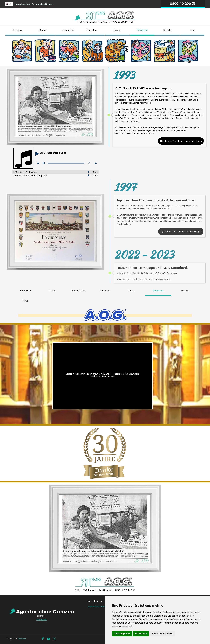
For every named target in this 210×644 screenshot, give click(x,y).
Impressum (41, 620)
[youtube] (49, 639)
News (192, 30)
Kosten (117, 30)
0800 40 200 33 (183, 4)
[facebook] (43, 639)
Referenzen (142, 30)
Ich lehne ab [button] (141, 634)
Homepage (18, 30)
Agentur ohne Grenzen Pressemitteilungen (182, 231)
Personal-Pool (68, 30)
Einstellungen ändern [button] (162, 634)
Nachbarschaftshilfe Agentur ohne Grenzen (181, 141)
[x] (54, 639)
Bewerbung (93, 30)
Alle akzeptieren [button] (122, 634)
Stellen (43, 30)
